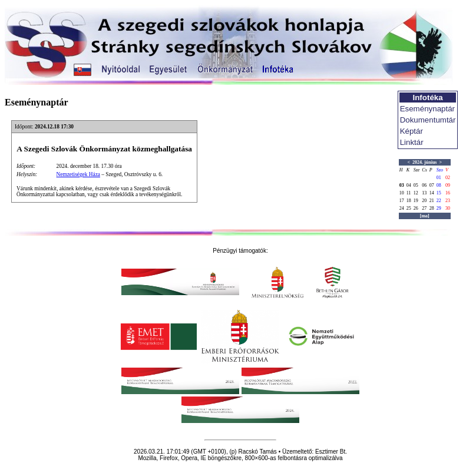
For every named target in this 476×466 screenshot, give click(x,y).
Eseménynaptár (427, 109)
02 (448, 178)
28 (432, 208)
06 (424, 185)
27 (424, 208)
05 (416, 185)
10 (402, 193)
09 (448, 185)
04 (409, 185)
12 (416, 193)
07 (432, 185)
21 (432, 201)
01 (439, 178)
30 (448, 208)
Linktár (412, 142)
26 (416, 208)
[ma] (425, 216)
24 (402, 208)
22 (439, 201)
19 (416, 201)
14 (432, 193)
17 (402, 201)
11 (409, 193)
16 (448, 193)
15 (439, 193)
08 (439, 185)
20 (424, 201)
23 (448, 201)
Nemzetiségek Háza (78, 174)
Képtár (411, 131)
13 (424, 193)
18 (409, 201)
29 (439, 208)
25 (409, 208)
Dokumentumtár (428, 120)
